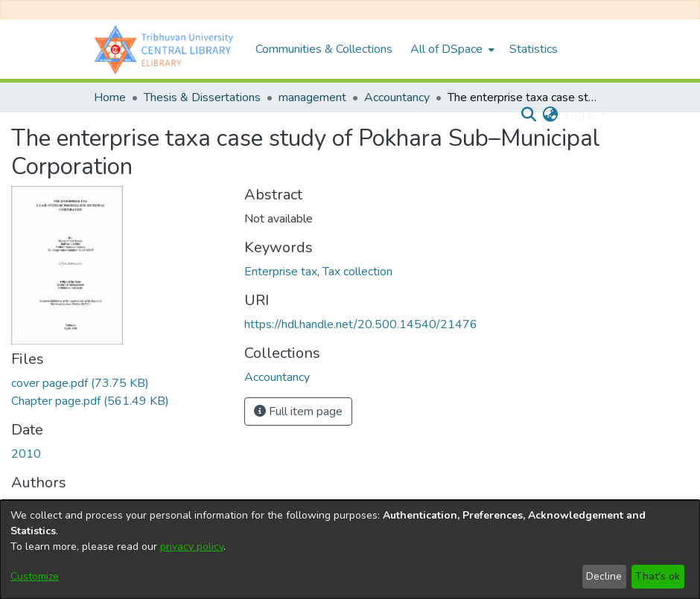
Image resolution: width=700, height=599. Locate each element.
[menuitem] (451, 49)
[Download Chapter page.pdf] (90, 401)
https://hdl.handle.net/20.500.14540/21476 (361, 324)
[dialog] (350, 550)
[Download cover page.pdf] (80, 383)
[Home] (167, 49)
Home (110, 97)
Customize (35, 576)
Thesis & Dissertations (202, 97)
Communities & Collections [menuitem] (324, 49)
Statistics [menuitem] (534, 49)
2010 (26, 454)
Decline (604, 576)
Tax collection (357, 272)
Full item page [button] (298, 411)
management (312, 97)
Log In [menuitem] (580, 115)
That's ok (658, 576)
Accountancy (397, 97)
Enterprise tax (281, 272)
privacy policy (192, 547)
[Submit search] (529, 115)
